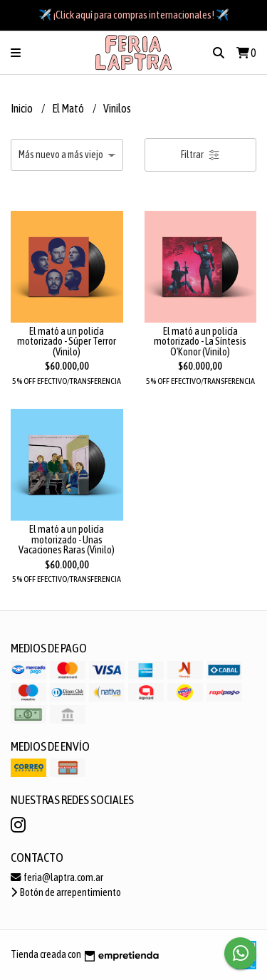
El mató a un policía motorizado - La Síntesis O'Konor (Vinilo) (200, 342)
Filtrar (200, 155)
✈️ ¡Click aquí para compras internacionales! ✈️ (134, 15)
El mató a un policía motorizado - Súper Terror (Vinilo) (67, 342)
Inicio (22, 108)
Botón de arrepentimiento (66, 892)
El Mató (69, 108)
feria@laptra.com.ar (57, 877)
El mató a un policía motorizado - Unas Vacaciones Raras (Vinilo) (67, 539)
